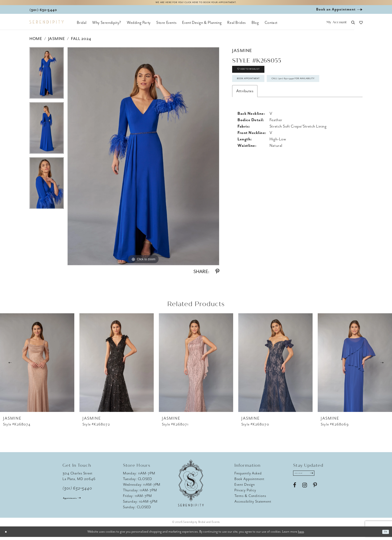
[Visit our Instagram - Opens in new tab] (305, 491)
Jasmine (57, 42)
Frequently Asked (248, 476)
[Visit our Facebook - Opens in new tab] (295, 491)
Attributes (245, 119)
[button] (337, 26)
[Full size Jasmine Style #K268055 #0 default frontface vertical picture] (143, 159)
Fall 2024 (81, 42)
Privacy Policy (245, 493)
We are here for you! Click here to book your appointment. (196, 4)
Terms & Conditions (250, 499)
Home (36, 42)
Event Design (245, 488)
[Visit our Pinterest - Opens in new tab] (315, 491)
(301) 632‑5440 (77, 491)
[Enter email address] (310, 478)
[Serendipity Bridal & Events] (47, 25)
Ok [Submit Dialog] (384, 535)
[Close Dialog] (8, 535)
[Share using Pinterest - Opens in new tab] (217, 275)
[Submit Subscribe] (323, 478)
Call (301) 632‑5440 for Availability (275, 105)
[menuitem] (82, 26)
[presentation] (37, 366)
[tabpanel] (47, 78)
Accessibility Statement (253, 505)
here (301, 534)
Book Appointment (259, 90)
